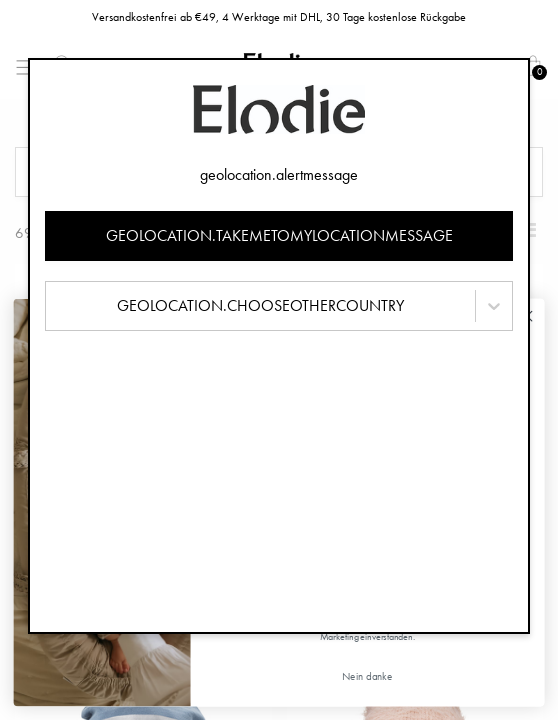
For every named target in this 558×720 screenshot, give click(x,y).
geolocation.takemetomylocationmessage (279, 235)
